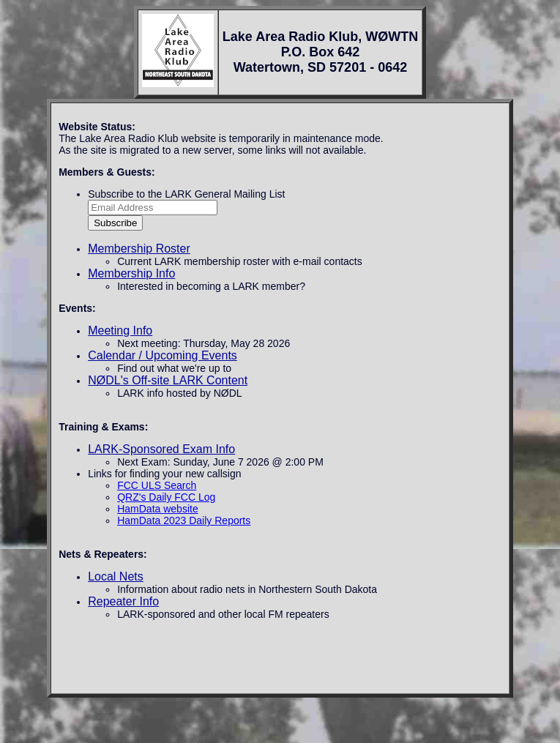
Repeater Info (123, 601)
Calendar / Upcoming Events (163, 355)
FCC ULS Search (157, 485)
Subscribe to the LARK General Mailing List (186, 194)
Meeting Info (120, 331)
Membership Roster (139, 249)
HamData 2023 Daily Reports (184, 520)
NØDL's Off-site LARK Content (168, 380)
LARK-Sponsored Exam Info (161, 449)
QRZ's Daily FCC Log (166, 497)
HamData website (158, 509)
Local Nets (116, 576)
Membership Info (131, 273)
